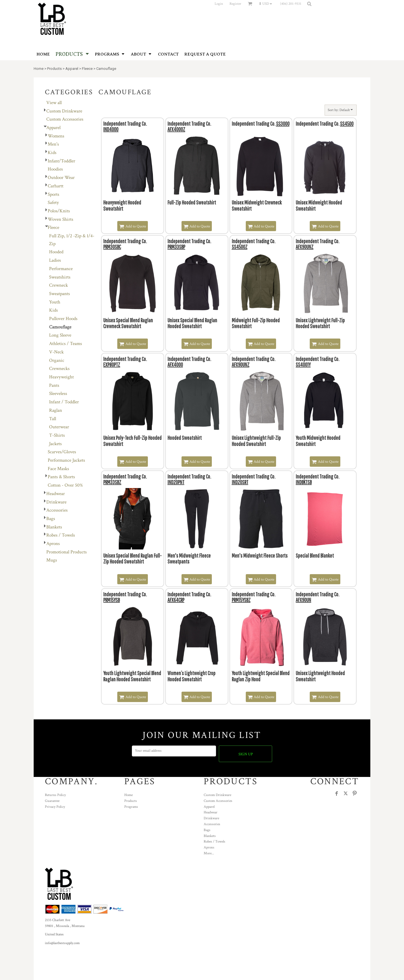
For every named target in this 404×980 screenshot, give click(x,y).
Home (39, 69)
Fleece (87, 69)
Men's (53, 144)
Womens (56, 136)
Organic (57, 360)
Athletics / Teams (66, 344)
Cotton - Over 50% (65, 485)
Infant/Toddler (61, 161)
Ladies (55, 260)
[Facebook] (337, 793)
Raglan (56, 410)
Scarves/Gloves (62, 452)
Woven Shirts (60, 219)
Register (235, 4)
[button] (267, 4)
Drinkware (56, 502)
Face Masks (58, 469)
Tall (53, 419)
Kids (52, 153)
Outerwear (59, 427)
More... (209, 853)
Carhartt (56, 186)
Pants (54, 385)
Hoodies (55, 169)
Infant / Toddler (64, 402)
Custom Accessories (65, 119)
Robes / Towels (61, 535)
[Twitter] (346, 793)
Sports (53, 194)
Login (219, 4)
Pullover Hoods (63, 319)
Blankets (54, 527)
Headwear (56, 494)
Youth (55, 302)
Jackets (55, 444)
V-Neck (56, 352)
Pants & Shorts (61, 477)
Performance (61, 269)
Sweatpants (59, 294)
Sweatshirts (60, 277)
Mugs (52, 560)
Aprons (53, 544)
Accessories (57, 510)
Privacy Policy (55, 807)
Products (54, 69)
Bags (51, 519)
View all (54, 103)
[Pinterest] (355, 793)
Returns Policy (55, 795)
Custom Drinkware (64, 111)
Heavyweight (61, 377)
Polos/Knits (59, 211)
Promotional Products (66, 552)
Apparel (72, 69)
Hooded (56, 252)
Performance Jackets (66, 460)
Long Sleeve (60, 335)
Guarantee (52, 801)
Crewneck (58, 285)
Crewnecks (59, 369)
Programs (131, 807)
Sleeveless (58, 394)
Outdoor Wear (61, 178)
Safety (53, 203)
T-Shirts (57, 435)
